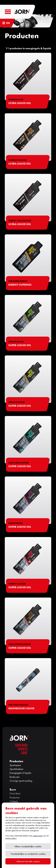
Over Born (15, 794)
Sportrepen (15, 765)
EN (8, 23)
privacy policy (11, 838)
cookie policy (38, 836)
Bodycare (15, 777)
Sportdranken (16, 769)
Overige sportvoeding (21, 781)
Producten (15, 798)
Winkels (14, 801)
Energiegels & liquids (20, 773)
